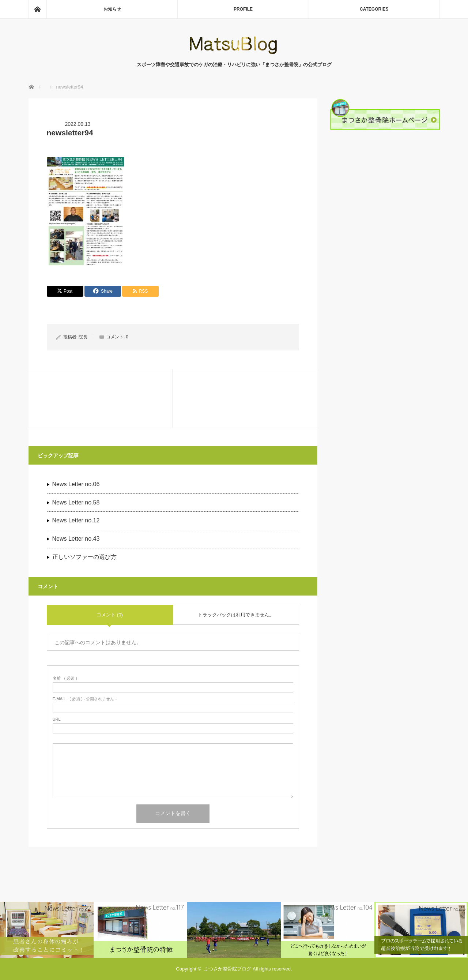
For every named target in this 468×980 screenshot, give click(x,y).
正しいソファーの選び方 (84, 557)
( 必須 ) (65, 678)
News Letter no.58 (76, 502)
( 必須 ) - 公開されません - (85, 699)
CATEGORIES (374, 9)
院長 (83, 337)
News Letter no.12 (76, 520)
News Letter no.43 (76, 539)
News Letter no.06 (76, 484)
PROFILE (243, 9)
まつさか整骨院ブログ (227, 969)
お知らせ (112, 9)
